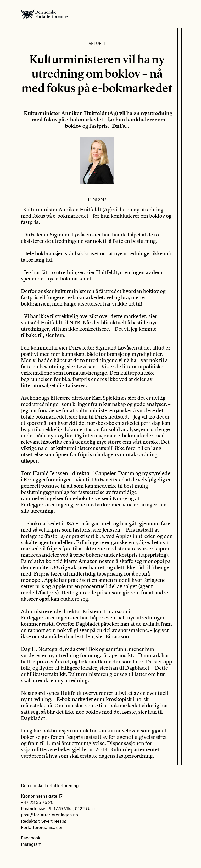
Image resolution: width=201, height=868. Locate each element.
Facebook (31, 838)
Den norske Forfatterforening (44, 14)
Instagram (31, 844)
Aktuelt (97, 43)
